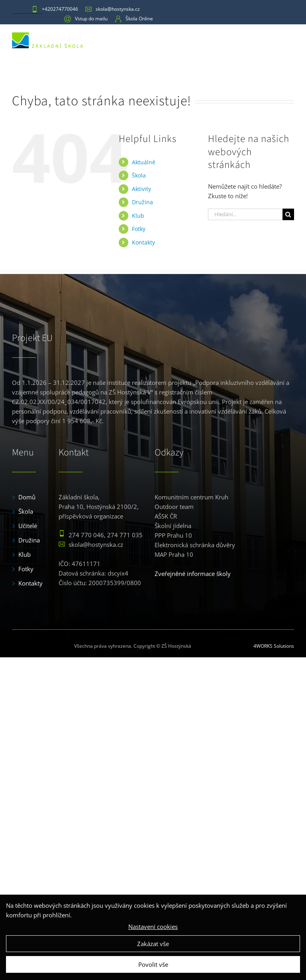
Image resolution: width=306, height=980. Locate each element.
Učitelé (28, 526)
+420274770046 (55, 9)
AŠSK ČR (166, 516)
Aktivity (141, 189)
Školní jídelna (173, 526)
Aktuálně (144, 162)
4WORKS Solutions (274, 646)
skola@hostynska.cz (113, 9)
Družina (142, 202)
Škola (139, 175)
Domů (27, 497)
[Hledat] (288, 214)
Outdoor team (174, 507)
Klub (138, 216)
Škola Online (134, 19)
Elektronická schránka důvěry (195, 545)
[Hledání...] (245, 214)
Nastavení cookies (153, 934)
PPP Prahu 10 (173, 535)
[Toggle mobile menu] (288, 39)
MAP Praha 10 (174, 554)
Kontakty (143, 242)
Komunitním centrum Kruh (191, 497)
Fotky (139, 229)
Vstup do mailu (86, 19)
